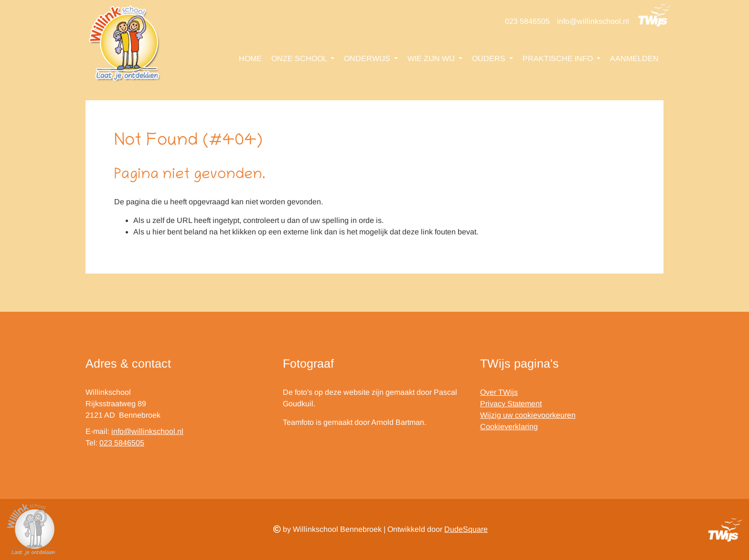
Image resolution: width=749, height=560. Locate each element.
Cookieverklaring (509, 427)
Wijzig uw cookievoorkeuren (528, 415)
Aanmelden (634, 58)
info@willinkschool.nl (593, 21)
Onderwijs (368, 58)
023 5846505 (527, 21)
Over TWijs (499, 392)
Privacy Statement (511, 404)
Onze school (300, 58)
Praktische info (559, 58)
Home (250, 58)
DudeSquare (466, 529)
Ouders (490, 58)
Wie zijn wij (432, 58)
